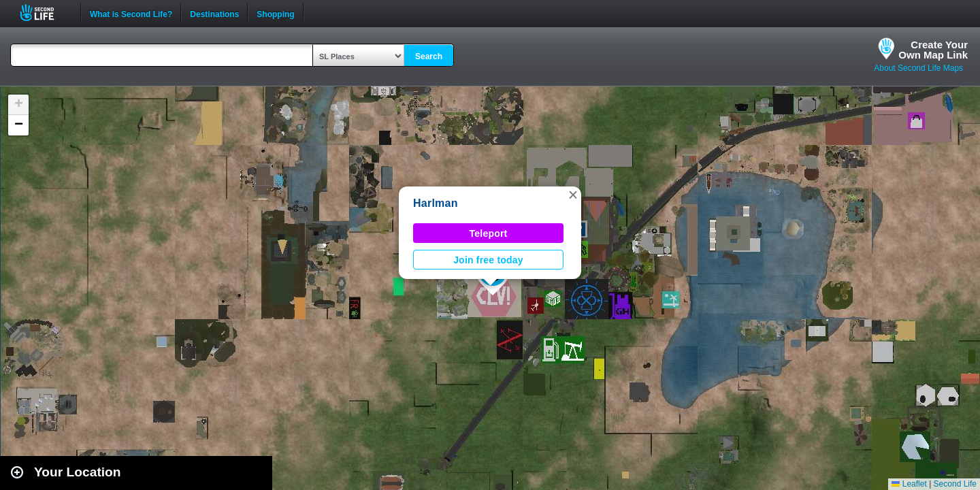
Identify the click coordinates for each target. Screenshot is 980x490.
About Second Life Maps (918, 68)
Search (429, 56)
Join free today (488, 260)
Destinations (214, 13)
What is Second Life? (131, 13)
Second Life (45, 13)
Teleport (489, 233)
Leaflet (909, 484)
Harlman (436, 203)
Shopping (275, 13)
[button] (573, 195)
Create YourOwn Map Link (933, 50)
